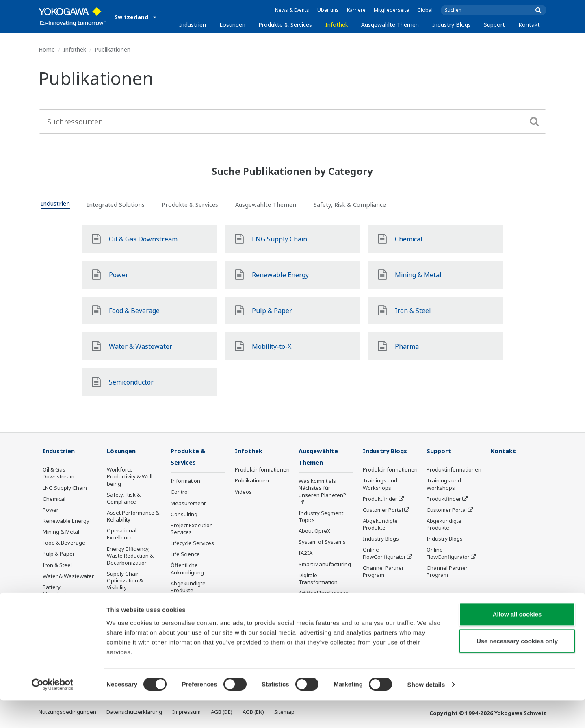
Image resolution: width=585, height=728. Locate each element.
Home (47, 49)
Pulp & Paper (59, 554)
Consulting (184, 515)
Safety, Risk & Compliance (124, 499)
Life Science (185, 555)
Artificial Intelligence (324, 594)
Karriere (356, 10)
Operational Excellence (122, 534)
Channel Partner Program (383, 572)
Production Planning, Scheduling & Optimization (133, 606)
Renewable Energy (66, 521)
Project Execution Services (192, 529)
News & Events (292, 10)
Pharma (52, 616)
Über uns (328, 10)
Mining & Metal (61, 532)
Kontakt (529, 25)
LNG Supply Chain (65, 488)
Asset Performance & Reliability (133, 516)
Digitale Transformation (318, 579)
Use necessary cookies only (517, 668)
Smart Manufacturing (325, 565)
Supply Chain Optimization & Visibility (125, 581)
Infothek (337, 25)
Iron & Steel (57, 565)
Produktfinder (380, 499)
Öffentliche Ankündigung (187, 569)
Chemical (54, 499)
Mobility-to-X (58, 605)
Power (51, 510)
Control (180, 493)
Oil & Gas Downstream (58, 473)
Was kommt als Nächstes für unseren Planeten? (322, 489)
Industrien (193, 25)
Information (185, 482)
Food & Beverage (64, 543)
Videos (243, 492)
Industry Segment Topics (321, 517)
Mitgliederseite (391, 10)
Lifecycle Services (192, 544)
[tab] (61, 204)
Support (494, 25)
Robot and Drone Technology (320, 615)
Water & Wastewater (68, 576)
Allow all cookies (517, 642)
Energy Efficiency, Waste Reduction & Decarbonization (130, 556)
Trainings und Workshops (380, 484)
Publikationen (252, 481)
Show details (426, 712)
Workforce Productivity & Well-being (131, 477)
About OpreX (314, 532)
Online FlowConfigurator (384, 553)
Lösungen (232, 25)
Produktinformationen (262, 470)
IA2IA (305, 554)
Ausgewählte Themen (390, 25)
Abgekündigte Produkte (188, 588)
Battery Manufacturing (61, 591)
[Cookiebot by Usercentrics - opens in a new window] (53, 712)
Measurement (188, 504)
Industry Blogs (452, 25)
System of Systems (322, 543)
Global (425, 10)
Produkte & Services (285, 25)
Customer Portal (383, 510)
